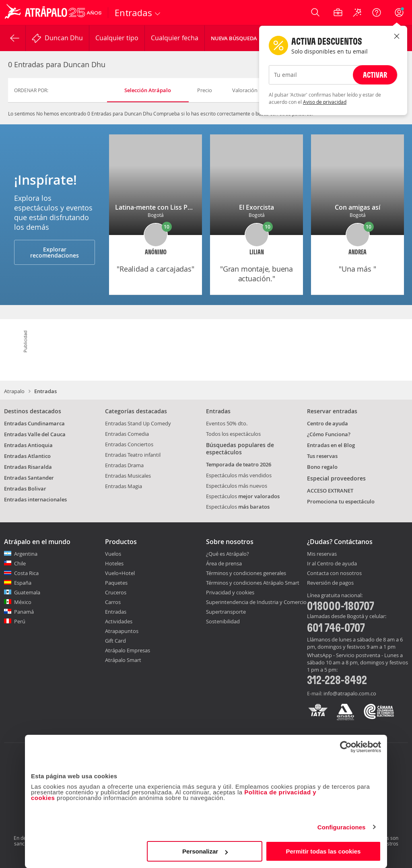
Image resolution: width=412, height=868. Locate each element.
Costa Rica (26, 573)
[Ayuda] (377, 12)
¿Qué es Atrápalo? (228, 554)
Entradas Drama (124, 465)
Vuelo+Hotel (120, 573)
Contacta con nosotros (334, 573)
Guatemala (27, 592)
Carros (113, 602)
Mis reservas (322, 554)
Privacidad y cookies (230, 592)
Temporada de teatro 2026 (239, 464)
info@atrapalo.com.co (350, 693)
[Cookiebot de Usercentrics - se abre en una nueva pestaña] (346, 747)
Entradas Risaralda (28, 467)
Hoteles (114, 563)
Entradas (116, 612)
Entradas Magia (124, 486)
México (23, 602)
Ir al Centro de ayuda (332, 564)
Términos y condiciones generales (246, 573)
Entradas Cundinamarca (34, 423)
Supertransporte (226, 612)
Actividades (119, 621)
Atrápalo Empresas (128, 650)
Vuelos (113, 554)
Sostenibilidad (223, 621)
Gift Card (115, 641)
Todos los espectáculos (233, 434)
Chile (20, 563)
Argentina (26, 554)
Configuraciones (342, 827)
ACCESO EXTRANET (330, 491)
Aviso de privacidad (325, 102)
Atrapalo (14, 391)
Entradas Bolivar (25, 489)
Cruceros (116, 592)
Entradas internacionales (35, 499)
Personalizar (205, 851)
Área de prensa (224, 563)
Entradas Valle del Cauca (35, 434)
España (23, 583)
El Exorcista (256, 207)
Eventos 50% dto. (227, 423)
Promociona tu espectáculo (341, 501)
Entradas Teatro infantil (133, 455)
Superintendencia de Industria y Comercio (256, 602)
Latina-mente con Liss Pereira (160, 207)
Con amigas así (357, 207)
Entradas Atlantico (27, 456)
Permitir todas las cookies (323, 851)
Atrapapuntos (122, 631)
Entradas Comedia (127, 434)
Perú (20, 621)
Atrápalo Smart (123, 660)
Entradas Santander (29, 478)
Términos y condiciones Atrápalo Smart (253, 583)
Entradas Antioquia (28, 445)
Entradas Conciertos (129, 444)
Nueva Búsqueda (234, 38)
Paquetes (116, 583)
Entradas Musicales (128, 476)
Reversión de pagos (330, 583)
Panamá (24, 612)
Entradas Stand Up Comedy (138, 423)
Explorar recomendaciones (55, 252)
